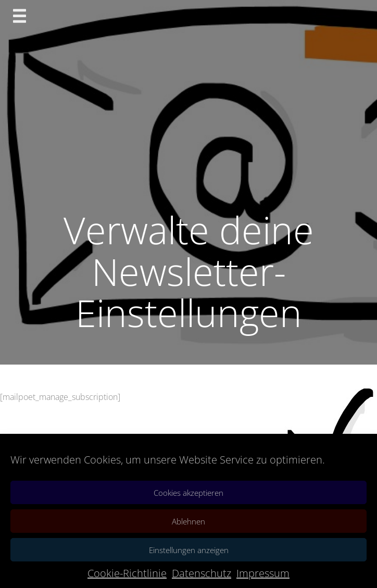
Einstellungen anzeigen (189, 550)
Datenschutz (202, 573)
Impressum (263, 573)
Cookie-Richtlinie (127, 573)
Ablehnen (188, 521)
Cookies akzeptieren (188, 493)
